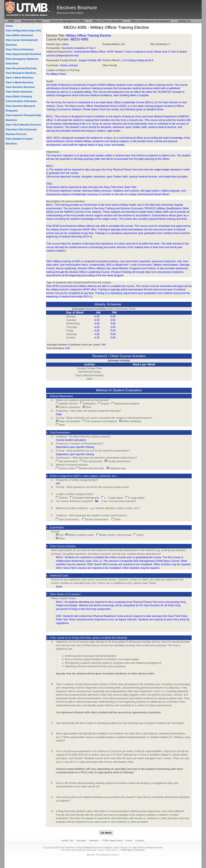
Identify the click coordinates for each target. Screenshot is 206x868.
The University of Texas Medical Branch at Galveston (86, 847)
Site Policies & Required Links (147, 847)
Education (81, 840)
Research (94, 840)
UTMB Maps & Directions (132, 850)
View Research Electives (21, 73)
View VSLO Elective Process (23, 125)
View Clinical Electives (20, 49)
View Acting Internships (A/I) (23, 30)
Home (9, 26)
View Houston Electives (20, 87)
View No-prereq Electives (21, 68)
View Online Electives (19, 92)
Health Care (67, 840)
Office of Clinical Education (108, 21)
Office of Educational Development (150, 21)
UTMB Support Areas (112, 840)
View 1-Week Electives (20, 78)
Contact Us (184, 21)
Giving (129, 840)
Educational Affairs (32, 21)
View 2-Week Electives (20, 82)
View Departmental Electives (23, 54)
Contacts (139, 840)
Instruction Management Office (67, 21)
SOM (11, 21)
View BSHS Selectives (19, 35)
